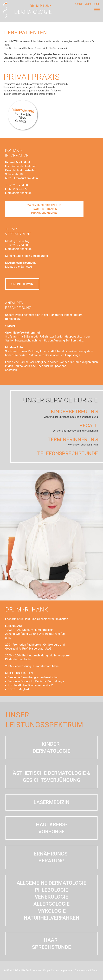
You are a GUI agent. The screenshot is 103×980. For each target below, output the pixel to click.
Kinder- (47, 744)
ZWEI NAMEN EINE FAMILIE (44, 209)
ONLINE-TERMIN (22, 285)
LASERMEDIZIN (47, 802)
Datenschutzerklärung (87, 971)
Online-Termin (92, 4)
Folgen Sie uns (51, 971)
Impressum (67, 971)
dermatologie (47, 751)
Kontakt (79, 4)
